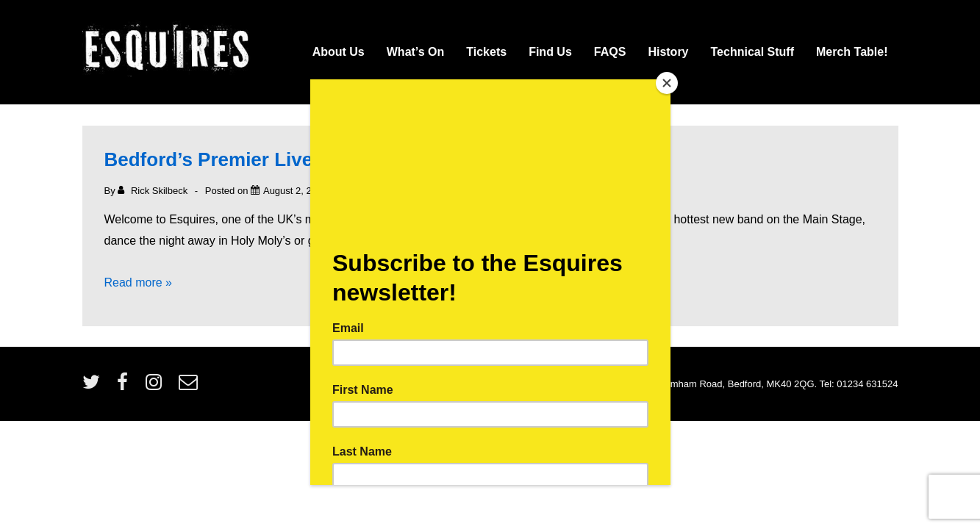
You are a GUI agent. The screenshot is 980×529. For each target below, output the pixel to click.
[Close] (667, 83)
